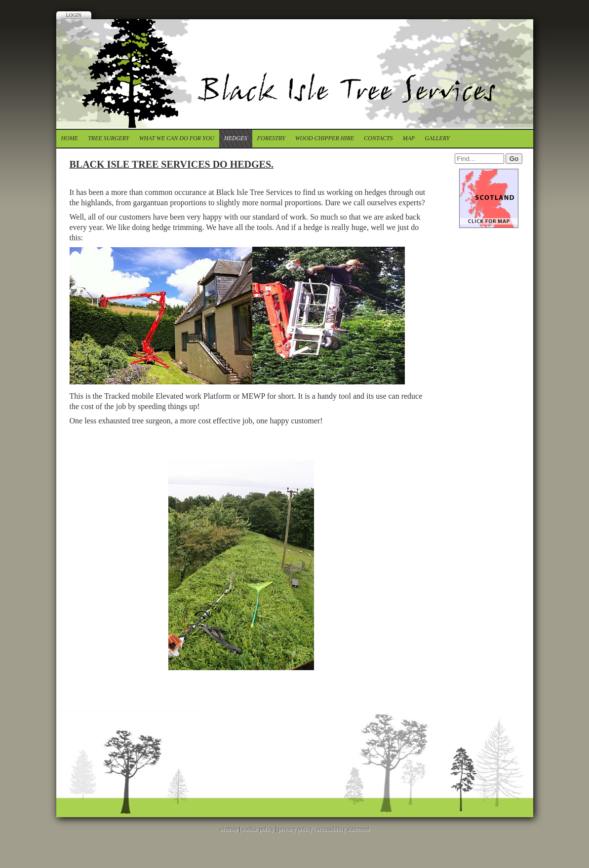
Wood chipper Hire (325, 138)
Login (74, 15)
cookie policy (258, 829)
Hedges (236, 138)
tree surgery (108, 138)
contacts (378, 138)
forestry (271, 138)
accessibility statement (343, 829)
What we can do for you (177, 138)
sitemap (228, 829)
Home (70, 138)
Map (409, 138)
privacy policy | (297, 829)
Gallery (437, 138)
